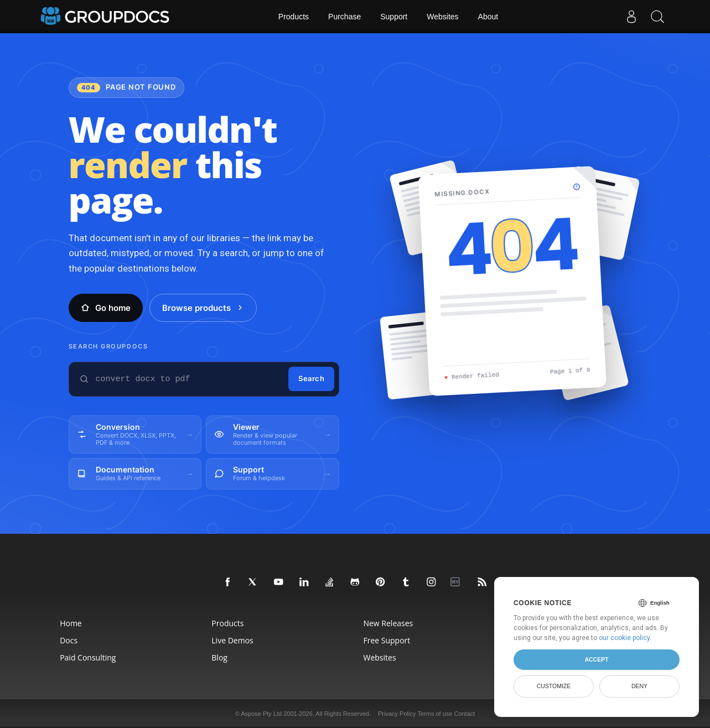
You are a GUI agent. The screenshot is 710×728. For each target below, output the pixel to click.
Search (311, 378)
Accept (596, 659)
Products (294, 17)
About (488, 17)
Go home (106, 308)
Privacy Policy (397, 714)
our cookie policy (624, 638)
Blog (219, 657)
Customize (554, 686)
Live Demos (232, 640)
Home (71, 623)
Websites (442, 17)
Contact (464, 714)
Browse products (203, 308)
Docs (69, 640)
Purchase (344, 17)
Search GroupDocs (108, 346)
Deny (639, 686)
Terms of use (435, 714)
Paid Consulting (88, 657)
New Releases (388, 623)
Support (394, 17)
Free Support (387, 640)
